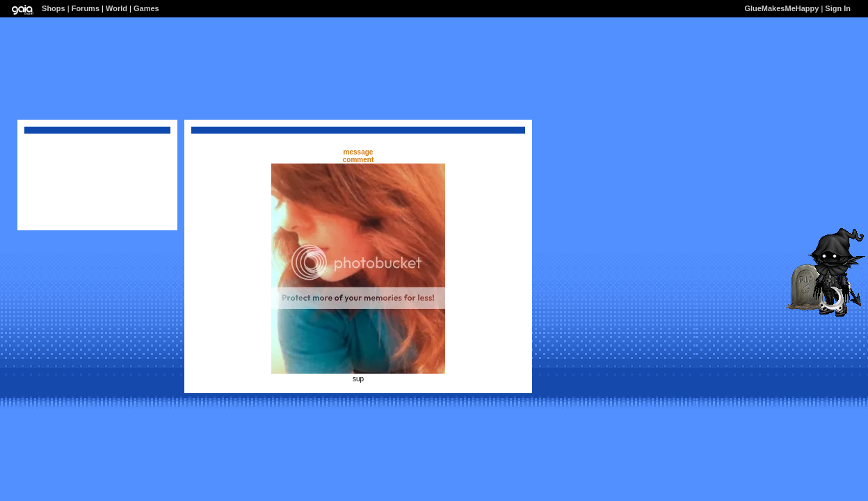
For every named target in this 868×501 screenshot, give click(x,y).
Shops (54, 8)
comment (358, 160)
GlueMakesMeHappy (781, 8)
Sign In (838, 8)
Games (146, 8)
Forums (86, 8)
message (359, 152)
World (116, 8)
